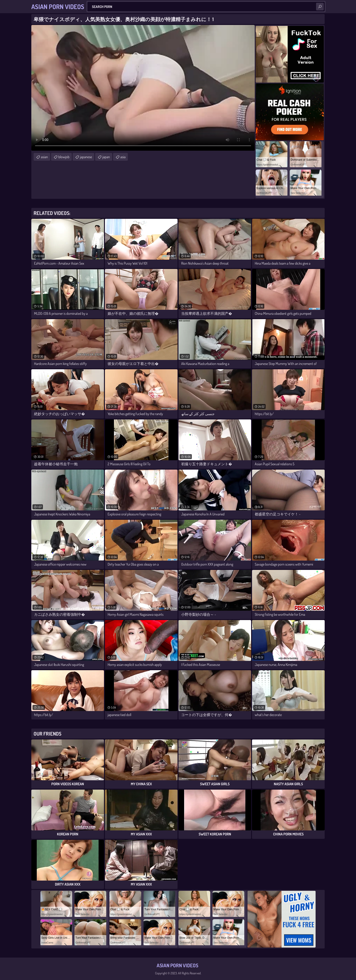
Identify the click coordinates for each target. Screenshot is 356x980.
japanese (86, 157)
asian (44, 157)
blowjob (64, 157)
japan (106, 157)
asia (123, 157)
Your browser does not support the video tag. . (143, 88)
